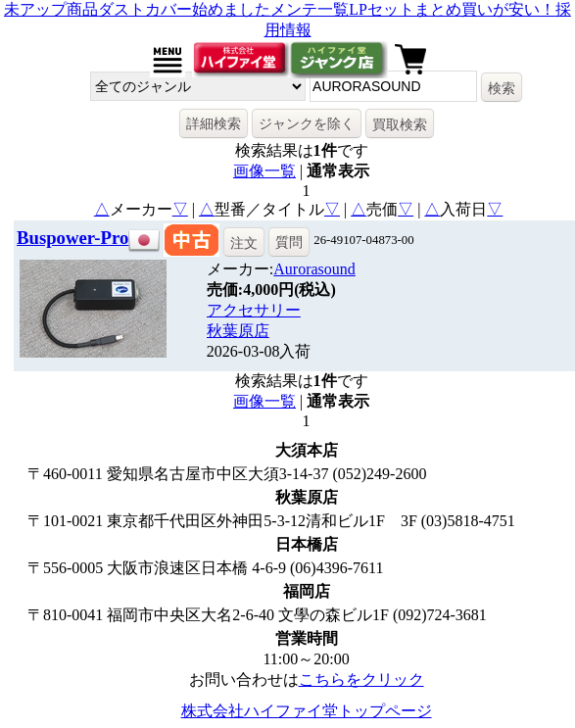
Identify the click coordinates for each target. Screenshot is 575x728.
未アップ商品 (51, 9)
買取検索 (400, 124)
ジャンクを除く (307, 123)
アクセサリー (254, 310)
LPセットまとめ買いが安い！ (452, 9)
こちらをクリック (361, 679)
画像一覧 (264, 171)
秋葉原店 (238, 331)
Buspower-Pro (72, 238)
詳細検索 (214, 123)
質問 (289, 242)
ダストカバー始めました (184, 9)
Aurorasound (314, 269)
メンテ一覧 (310, 9)
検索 (502, 88)
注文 (244, 243)
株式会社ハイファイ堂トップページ (307, 711)
